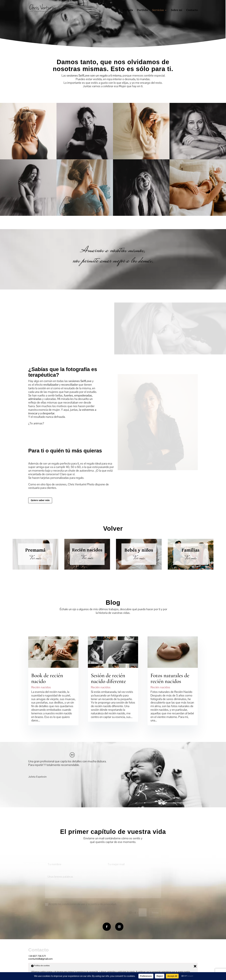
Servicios (158, 10)
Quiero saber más (40, 500)
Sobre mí (177, 10)
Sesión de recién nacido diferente (108, 678)
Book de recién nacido (47, 678)
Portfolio (143, 10)
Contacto (192, 10)
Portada (128, 10)
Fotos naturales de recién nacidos (170, 678)
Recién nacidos (41, 687)
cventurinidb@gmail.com (40, 959)
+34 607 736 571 (37, 956)
